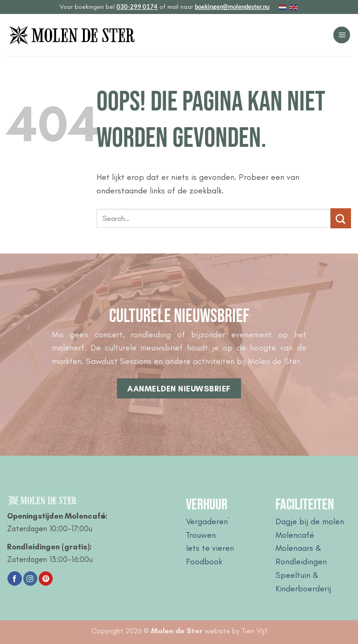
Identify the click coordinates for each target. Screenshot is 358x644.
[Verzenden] (341, 219)
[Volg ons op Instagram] (30, 579)
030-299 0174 (137, 7)
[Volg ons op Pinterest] (46, 579)
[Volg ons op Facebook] (14, 579)
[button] (342, 35)
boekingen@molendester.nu (232, 7)
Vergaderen (207, 521)
